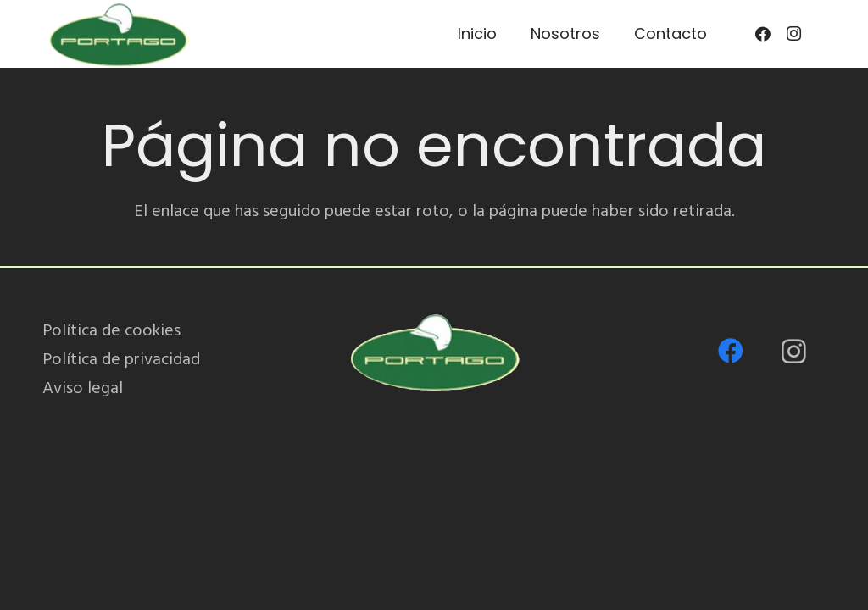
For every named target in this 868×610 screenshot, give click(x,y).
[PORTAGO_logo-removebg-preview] (118, 34)
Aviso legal (83, 388)
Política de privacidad (121, 359)
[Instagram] (793, 34)
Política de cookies (111, 330)
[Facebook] (763, 34)
